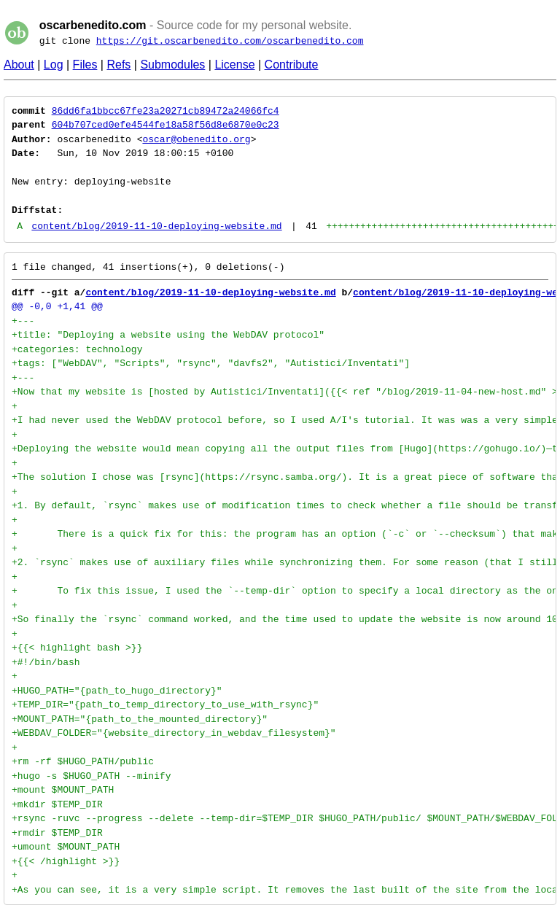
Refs (118, 65)
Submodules (172, 65)
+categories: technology (77, 349)
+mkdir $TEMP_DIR (57, 804)
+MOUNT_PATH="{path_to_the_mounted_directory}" (140, 719)
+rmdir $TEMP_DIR (57, 833)
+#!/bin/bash (46, 662)
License (234, 65)
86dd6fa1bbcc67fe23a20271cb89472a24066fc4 (166, 111)
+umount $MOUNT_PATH (66, 847)
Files (85, 65)
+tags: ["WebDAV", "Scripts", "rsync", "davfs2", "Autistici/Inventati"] (211, 363)
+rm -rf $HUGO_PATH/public (83, 761)
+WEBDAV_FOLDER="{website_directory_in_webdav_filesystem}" (174, 733)
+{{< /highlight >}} (66, 861)
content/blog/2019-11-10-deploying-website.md (156, 226)
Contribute (292, 65)
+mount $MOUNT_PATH (63, 790)
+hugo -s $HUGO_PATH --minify (91, 776)
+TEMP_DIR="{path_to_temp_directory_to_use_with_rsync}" (165, 704)
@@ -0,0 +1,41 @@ (57, 306)
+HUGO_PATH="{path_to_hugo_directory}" (117, 691)
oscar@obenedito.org (196, 139)
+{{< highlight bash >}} (77, 648)
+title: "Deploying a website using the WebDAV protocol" (168, 335)
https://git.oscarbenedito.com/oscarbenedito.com (230, 41)
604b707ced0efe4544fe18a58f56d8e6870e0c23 (166, 125)
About (19, 65)
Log (54, 65)
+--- (23, 321)
